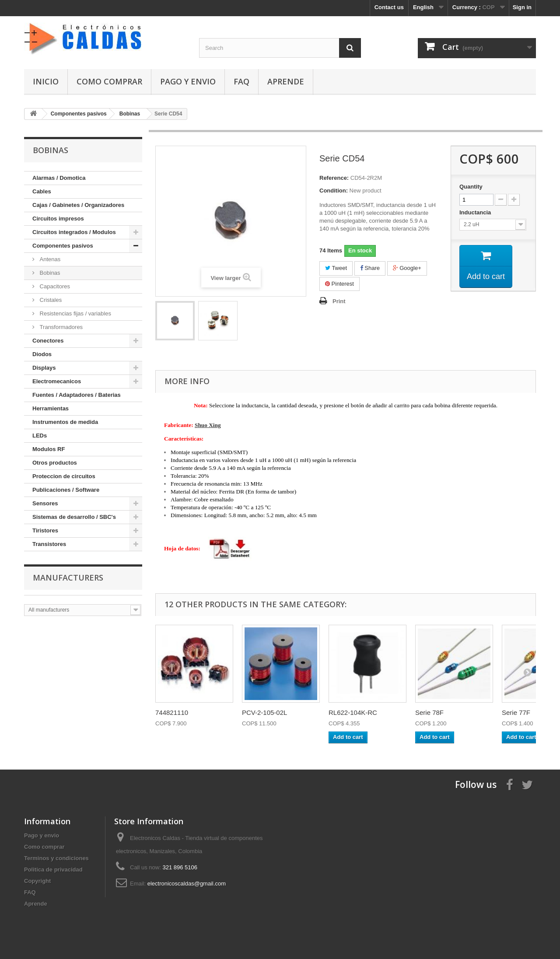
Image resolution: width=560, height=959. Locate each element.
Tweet (336, 268)
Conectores (48, 341)
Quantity (471, 187)
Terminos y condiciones (56, 858)
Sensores (45, 503)
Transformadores (60, 327)
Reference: (334, 178)
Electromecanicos (57, 381)
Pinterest (339, 284)
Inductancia (476, 212)
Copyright (37, 881)
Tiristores (45, 530)
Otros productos (55, 463)
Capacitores (54, 286)
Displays (44, 368)
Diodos (42, 354)
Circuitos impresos (58, 219)
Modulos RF (49, 449)
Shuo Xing (208, 425)
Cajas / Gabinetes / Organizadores (78, 205)
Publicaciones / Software (66, 490)
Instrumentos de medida (65, 422)
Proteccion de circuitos (64, 476)
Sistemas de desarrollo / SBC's (74, 517)
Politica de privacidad (53, 870)
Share (370, 268)
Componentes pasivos (63, 246)
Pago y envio (188, 81)
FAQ (241, 81)
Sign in (522, 7)
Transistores (49, 544)
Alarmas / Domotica (59, 178)
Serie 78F (429, 712)
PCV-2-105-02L (264, 712)
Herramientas (51, 408)
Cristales (50, 300)
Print (339, 301)
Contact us (389, 7)
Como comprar (109, 81)
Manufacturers (68, 577)
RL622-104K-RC (353, 712)
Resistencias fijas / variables (75, 313)
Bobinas (49, 273)
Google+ (407, 268)
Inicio (46, 81)
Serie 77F (516, 712)
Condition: (334, 191)
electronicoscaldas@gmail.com (187, 884)
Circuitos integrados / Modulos (74, 232)
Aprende (286, 81)
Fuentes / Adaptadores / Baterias (77, 395)
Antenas (49, 259)
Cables (42, 191)
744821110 (172, 712)
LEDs (40, 436)
